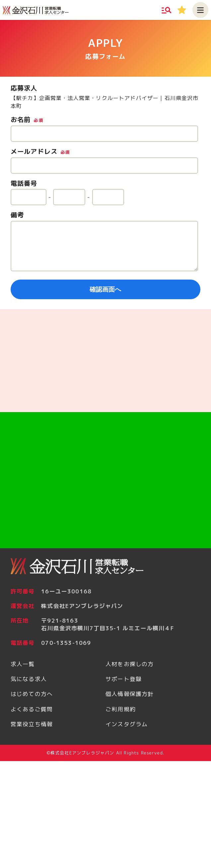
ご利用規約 (121, 709)
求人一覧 (23, 664)
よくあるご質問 (32, 709)
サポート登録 (124, 679)
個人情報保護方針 (130, 694)
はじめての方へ (32, 694)
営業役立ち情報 (32, 724)
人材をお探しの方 (130, 664)
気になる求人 (29, 679)
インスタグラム (127, 724)
